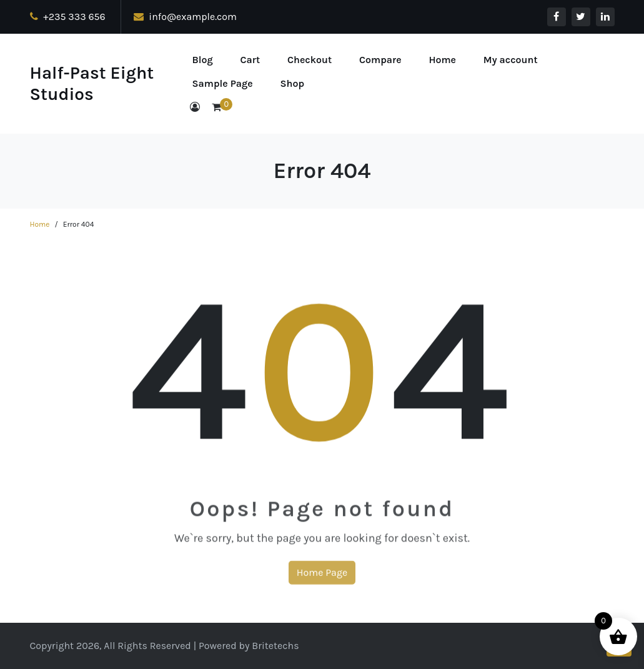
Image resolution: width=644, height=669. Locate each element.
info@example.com (186, 17)
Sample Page (223, 83)
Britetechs (275, 646)
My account (511, 60)
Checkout (310, 60)
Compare (380, 60)
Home (442, 60)
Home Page (322, 579)
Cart (250, 60)
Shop (293, 83)
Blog (203, 60)
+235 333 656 (68, 17)
